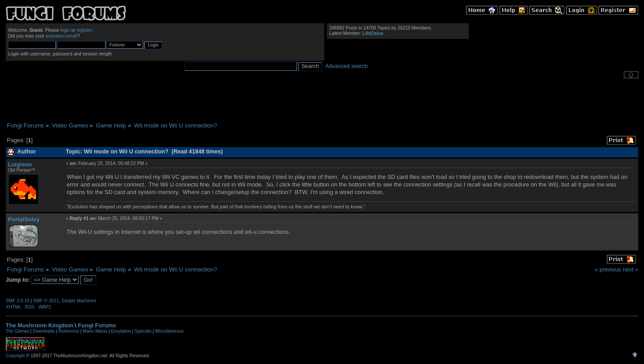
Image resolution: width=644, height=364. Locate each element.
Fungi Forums (97, 325)
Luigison (20, 164)
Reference (69, 331)
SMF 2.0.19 (18, 301)
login (65, 30)
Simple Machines (79, 301)
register (84, 30)
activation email (61, 36)
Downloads (44, 331)
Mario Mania (95, 331)
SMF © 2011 (46, 301)
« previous (608, 269)
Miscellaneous (169, 331)
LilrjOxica (373, 33)
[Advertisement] (322, 100)
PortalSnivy (24, 219)
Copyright (15, 356)
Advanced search (346, 66)
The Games (17, 331)
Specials (143, 331)
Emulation (121, 331)
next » (630, 269)
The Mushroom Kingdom (40, 325)
